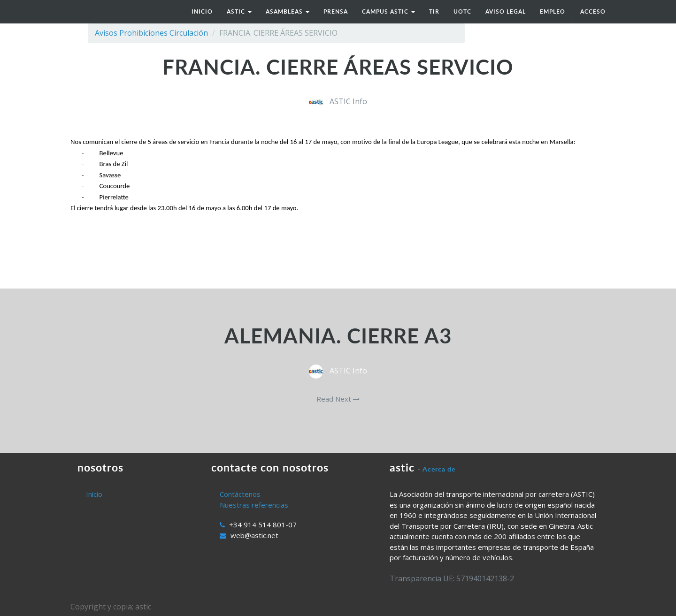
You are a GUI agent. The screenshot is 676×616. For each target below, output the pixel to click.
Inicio (94, 494)
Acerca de (439, 469)
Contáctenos (240, 494)
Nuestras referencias (254, 505)
